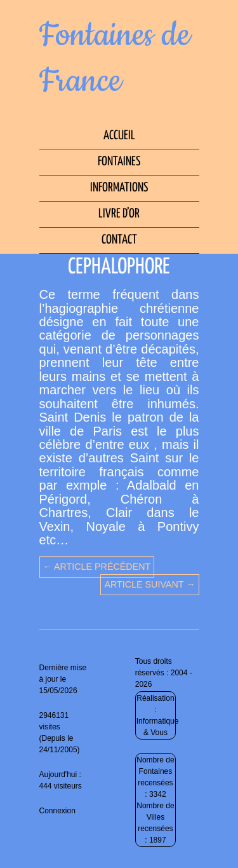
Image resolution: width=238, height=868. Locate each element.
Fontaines (119, 162)
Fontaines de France (115, 59)
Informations (119, 188)
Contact (119, 240)
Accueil (119, 136)
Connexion (57, 811)
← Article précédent (97, 567)
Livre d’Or (119, 214)
